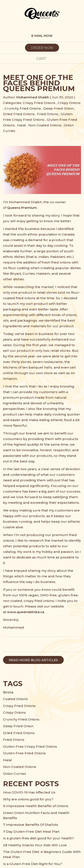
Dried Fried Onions (19, 114)
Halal (21, 125)
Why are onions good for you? (28, 799)
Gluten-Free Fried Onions (24, 753)
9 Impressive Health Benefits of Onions (36, 806)
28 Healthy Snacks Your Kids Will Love (35, 845)
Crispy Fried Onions (39, 103)
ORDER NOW (42, 48)
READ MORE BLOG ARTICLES (33, 660)
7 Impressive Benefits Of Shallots (31, 825)
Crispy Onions (69, 103)
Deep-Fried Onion (58, 108)
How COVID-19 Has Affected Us (29, 792)
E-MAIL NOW (42, 36)
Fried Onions (48, 114)
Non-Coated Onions (45, 125)
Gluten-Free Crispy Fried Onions (30, 746)
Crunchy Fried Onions (23, 108)
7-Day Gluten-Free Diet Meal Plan (31, 832)
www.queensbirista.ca (26, 612)
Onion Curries (15, 774)
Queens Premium (22, 208)
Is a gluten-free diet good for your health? (38, 838)
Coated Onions (15, 699)
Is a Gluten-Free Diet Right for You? (33, 864)
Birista (8, 692)
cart (42, 59)
